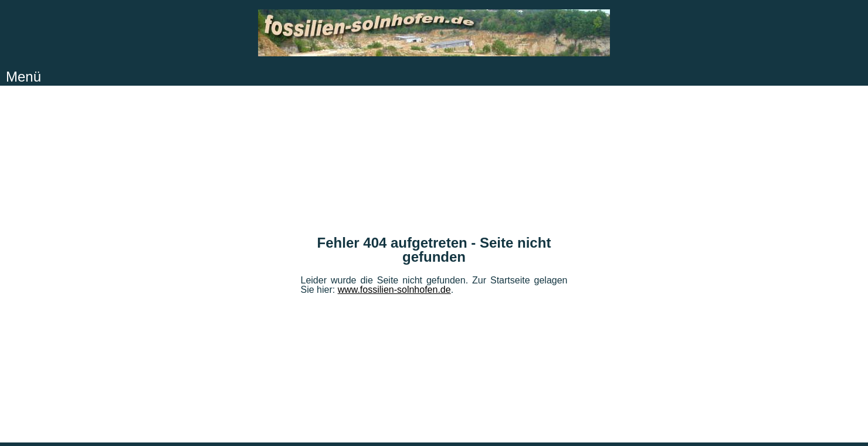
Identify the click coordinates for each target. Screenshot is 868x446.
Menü (23, 77)
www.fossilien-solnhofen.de (394, 290)
